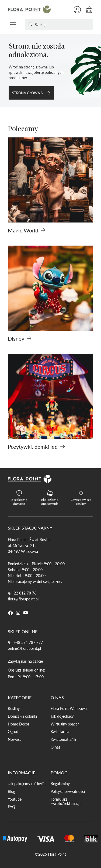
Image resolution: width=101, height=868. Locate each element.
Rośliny (14, 709)
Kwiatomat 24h (63, 739)
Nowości (15, 739)
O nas (55, 747)
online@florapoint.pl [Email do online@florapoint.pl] (24, 648)
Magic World (27, 230)
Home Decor (19, 724)
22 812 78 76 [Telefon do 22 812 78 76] (25, 593)
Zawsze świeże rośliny (81, 502)
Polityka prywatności (68, 792)
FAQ (11, 807)
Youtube (15, 799)
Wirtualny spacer (65, 724)
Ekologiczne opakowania (50, 502)
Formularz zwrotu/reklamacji (65, 802)
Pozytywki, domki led (36, 447)
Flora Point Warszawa (69, 709)
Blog (11, 792)
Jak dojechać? (62, 716)
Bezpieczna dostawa (19, 502)
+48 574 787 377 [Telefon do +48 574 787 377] (28, 643)
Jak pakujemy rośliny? (26, 784)
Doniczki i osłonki (22, 716)
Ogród (13, 732)
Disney (20, 338)
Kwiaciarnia (60, 732)
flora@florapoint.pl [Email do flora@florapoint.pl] (23, 599)
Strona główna (31, 93)
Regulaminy (60, 784)
